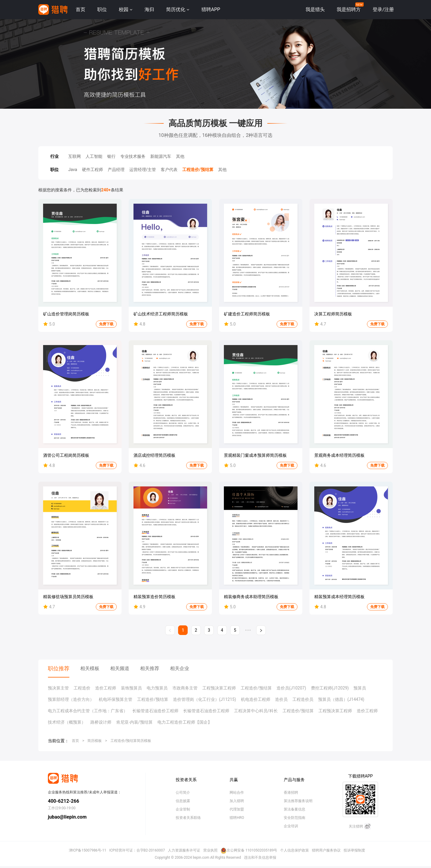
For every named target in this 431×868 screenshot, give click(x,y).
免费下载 (106, 324)
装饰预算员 (131, 688)
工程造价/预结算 (198, 170)
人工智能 (94, 156)
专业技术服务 (133, 156)
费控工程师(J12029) (330, 688)
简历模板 (95, 741)
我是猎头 (315, 9)
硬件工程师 (92, 170)
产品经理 (116, 170)
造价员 (281, 699)
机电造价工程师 (256, 699)
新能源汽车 (161, 156)
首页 (81, 9)
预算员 (360, 688)
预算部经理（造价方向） (71, 699)
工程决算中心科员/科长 (256, 711)
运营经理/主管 (143, 170)
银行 (111, 156)
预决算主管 (58, 688)
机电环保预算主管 (116, 699)
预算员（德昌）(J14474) (341, 699)
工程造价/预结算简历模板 (131, 741)
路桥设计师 (101, 722)
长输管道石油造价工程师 (155, 711)
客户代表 (169, 170)
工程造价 (82, 688)
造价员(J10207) (291, 688)
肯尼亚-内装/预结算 (134, 722)
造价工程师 (106, 688)
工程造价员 (303, 699)
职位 (102, 9)
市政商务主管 (185, 688)
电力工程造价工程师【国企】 (185, 722)
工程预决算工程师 (219, 688)
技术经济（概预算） (67, 722)
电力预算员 (157, 688)
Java (73, 170)
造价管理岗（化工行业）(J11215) (205, 699)
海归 (149, 9)
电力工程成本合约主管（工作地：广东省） (88, 711)
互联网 (75, 156)
